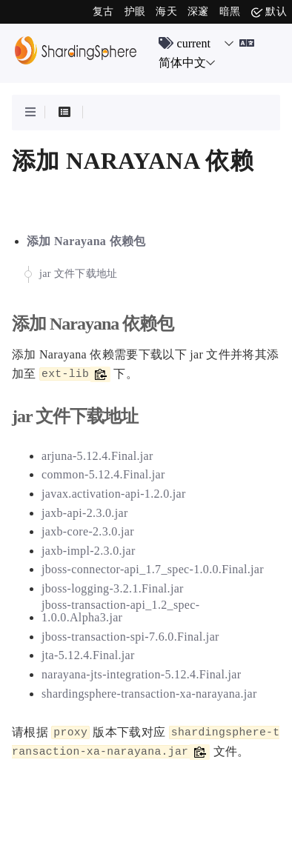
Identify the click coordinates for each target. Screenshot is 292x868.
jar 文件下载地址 (79, 274)
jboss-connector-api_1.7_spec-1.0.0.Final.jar (153, 569)
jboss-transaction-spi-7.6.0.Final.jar (130, 637)
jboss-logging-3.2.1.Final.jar (113, 588)
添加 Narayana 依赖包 (86, 241)
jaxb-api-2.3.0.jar (85, 513)
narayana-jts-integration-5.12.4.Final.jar (141, 674)
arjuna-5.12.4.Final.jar (97, 456)
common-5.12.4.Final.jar (103, 474)
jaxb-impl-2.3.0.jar (89, 551)
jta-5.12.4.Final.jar (88, 655)
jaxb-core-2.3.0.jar (88, 531)
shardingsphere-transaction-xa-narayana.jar (149, 694)
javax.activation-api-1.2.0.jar (114, 494)
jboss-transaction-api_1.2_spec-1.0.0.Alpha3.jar (120, 611)
